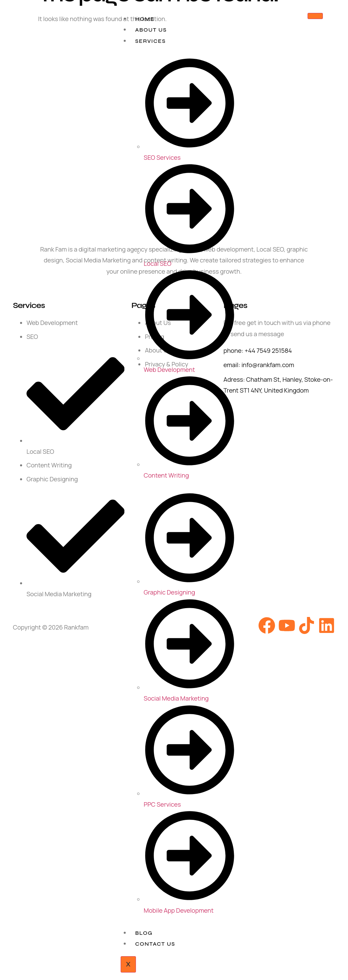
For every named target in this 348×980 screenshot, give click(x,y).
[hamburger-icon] (315, 16)
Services (151, 41)
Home (145, 19)
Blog (144, 933)
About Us (151, 30)
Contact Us (155, 944)
